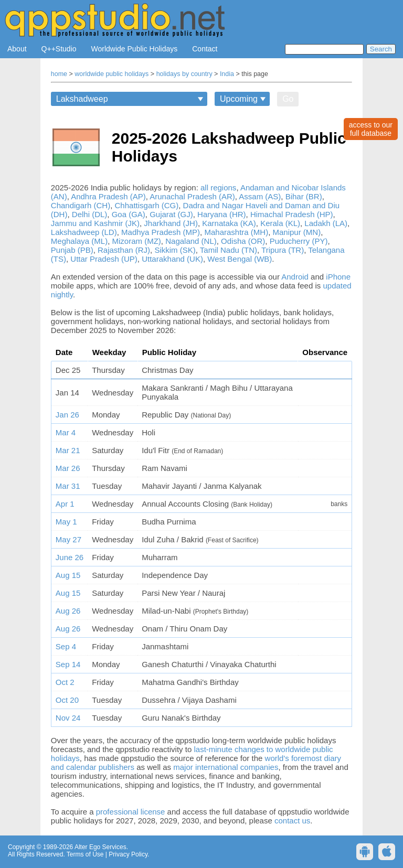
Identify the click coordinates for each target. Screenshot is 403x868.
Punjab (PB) (72, 250)
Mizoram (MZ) (137, 241)
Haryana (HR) (222, 214)
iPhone (338, 277)
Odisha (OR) (243, 241)
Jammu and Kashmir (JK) (95, 223)
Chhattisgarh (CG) (147, 205)
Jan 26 (67, 415)
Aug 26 (68, 611)
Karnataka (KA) (229, 223)
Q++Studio (59, 49)
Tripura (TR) (283, 250)
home (59, 74)
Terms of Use (85, 854)
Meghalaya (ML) (79, 241)
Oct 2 (65, 682)
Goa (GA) (129, 214)
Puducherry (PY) (299, 241)
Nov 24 (68, 718)
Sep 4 (66, 646)
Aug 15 (68, 575)
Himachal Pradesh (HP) (292, 214)
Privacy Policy (128, 854)
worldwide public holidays (112, 74)
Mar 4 (66, 432)
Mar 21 (68, 450)
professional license (131, 812)
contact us (292, 821)
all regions (218, 187)
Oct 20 (67, 700)
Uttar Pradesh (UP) (104, 259)
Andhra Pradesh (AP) (108, 196)
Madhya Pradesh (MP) (161, 232)
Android (295, 277)
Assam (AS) (260, 196)
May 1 (66, 522)
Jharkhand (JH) (171, 223)
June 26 (70, 557)
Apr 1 (65, 504)
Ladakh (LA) (326, 223)
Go (288, 99)
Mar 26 (68, 468)
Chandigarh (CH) (81, 205)
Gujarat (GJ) (171, 214)
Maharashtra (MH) (236, 232)
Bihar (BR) (304, 196)
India (227, 74)
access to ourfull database (371, 129)
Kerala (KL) (280, 223)
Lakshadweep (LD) (84, 232)
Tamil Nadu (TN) (229, 250)
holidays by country (184, 74)
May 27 (68, 539)
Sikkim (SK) (175, 250)
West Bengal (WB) (240, 259)
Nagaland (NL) (191, 241)
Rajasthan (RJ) (124, 250)
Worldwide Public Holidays (135, 49)
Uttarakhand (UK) (172, 259)
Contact (205, 49)
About (17, 49)
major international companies (226, 767)
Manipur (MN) (297, 232)
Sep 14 (68, 664)
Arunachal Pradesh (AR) (192, 196)
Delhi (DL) (90, 214)
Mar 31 (68, 486)
